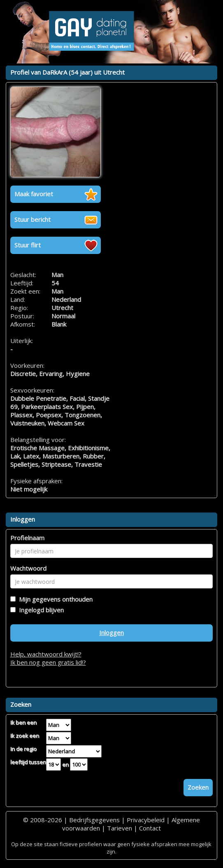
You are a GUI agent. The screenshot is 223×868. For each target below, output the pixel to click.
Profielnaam (27, 538)
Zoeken (198, 787)
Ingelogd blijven (40, 610)
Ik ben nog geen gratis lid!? (48, 662)
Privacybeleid (146, 820)
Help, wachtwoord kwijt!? (46, 654)
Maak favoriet (34, 194)
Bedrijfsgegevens (94, 820)
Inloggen (111, 633)
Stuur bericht (33, 219)
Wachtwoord (28, 568)
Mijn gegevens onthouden (54, 599)
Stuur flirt (28, 245)
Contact (150, 828)
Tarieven (120, 828)
